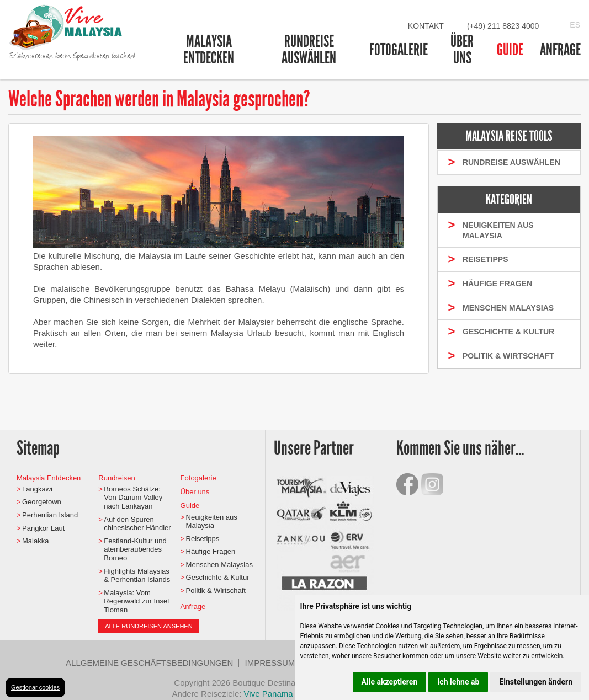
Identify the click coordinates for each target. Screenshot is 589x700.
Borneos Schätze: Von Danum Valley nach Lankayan (133, 498)
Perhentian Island (50, 515)
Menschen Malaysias (219, 565)
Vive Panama (270, 694)
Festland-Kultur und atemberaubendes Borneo (135, 549)
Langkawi (37, 489)
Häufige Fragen (211, 551)
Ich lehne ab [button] (458, 682)
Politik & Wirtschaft (216, 591)
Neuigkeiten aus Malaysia (212, 522)
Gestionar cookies (35, 687)
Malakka (35, 541)
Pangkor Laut (43, 528)
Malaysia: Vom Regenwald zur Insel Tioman (136, 601)
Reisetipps (203, 539)
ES (575, 25)
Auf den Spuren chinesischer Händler (137, 524)
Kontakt (426, 26)
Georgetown (42, 502)
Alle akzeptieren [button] (390, 682)
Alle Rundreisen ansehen (148, 626)
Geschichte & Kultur (218, 577)
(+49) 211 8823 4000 (503, 26)
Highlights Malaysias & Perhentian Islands (137, 576)
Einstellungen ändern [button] (536, 682)
